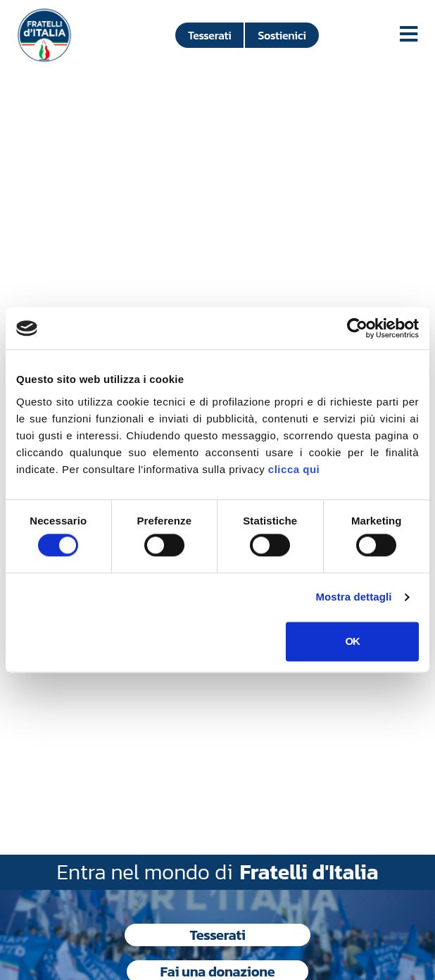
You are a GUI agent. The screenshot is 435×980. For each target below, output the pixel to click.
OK (352, 641)
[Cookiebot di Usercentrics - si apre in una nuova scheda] (357, 328)
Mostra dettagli (353, 597)
